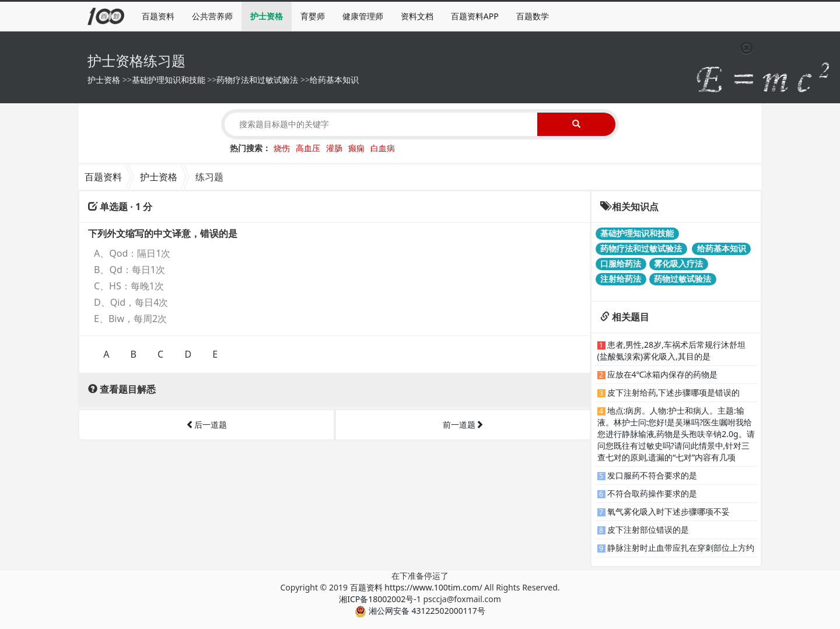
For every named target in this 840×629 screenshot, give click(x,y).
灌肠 (334, 148)
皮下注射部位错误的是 (648, 530)
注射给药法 (621, 279)
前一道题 (463, 424)
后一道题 (206, 424)
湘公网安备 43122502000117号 (420, 611)
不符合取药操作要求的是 (652, 493)
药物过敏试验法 (682, 279)
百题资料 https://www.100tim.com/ (416, 587)
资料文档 (417, 16)
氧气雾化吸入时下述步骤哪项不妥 (668, 511)
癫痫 (356, 148)
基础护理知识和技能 (169, 80)
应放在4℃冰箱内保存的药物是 (663, 374)
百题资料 (158, 16)
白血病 (383, 148)
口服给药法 (621, 263)
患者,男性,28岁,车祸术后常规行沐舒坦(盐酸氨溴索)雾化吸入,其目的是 (671, 350)
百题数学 (533, 16)
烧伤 (282, 148)
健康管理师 (363, 16)
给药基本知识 (334, 80)
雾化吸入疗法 (678, 263)
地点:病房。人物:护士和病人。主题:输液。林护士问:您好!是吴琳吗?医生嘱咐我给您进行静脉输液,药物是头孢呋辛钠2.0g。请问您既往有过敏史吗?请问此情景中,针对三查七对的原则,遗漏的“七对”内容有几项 (676, 434)
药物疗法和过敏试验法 (257, 80)
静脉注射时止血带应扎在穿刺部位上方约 (681, 548)
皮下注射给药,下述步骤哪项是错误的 (674, 392)
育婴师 (313, 16)
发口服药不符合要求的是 (652, 475)
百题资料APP (475, 16)
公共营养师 (212, 16)
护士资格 (267, 16)
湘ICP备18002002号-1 (380, 599)
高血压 (308, 148)
